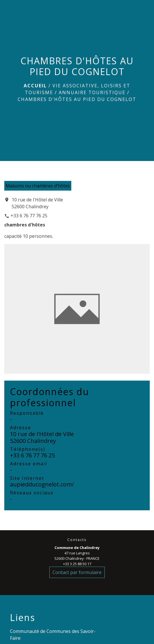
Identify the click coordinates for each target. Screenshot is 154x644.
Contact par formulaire (77, 572)
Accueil (35, 86)
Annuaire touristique (92, 92)
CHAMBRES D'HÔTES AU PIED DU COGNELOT (77, 99)
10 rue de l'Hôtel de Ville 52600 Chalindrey (37, 203)
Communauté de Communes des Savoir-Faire (53, 635)
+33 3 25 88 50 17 (77, 564)
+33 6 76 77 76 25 (29, 216)
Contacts (77, 540)
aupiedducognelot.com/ (42, 484)
